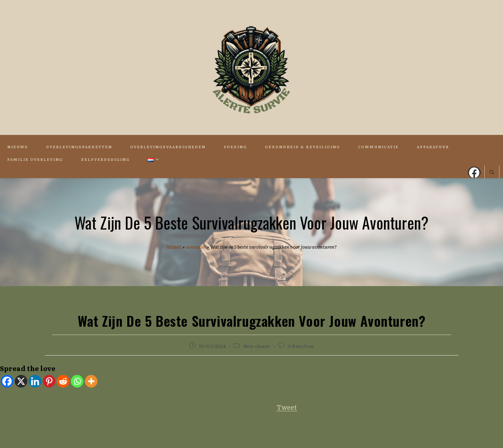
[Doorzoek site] (492, 173)
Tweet (287, 407)
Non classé (257, 346)
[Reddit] (63, 381)
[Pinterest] (49, 381)
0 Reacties (301, 346)
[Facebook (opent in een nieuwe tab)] (474, 172)
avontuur (196, 247)
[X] (21, 381)
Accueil (174, 247)
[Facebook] (7, 381)
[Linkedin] (35, 381)
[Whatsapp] (77, 381)
